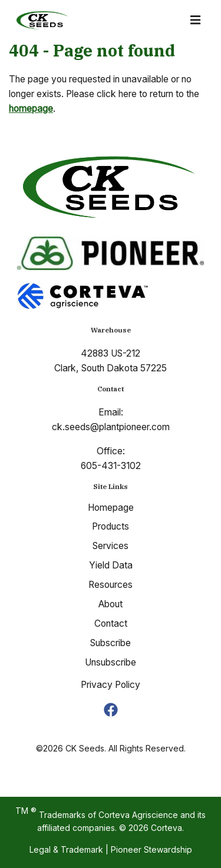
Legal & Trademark (66, 849)
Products (111, 526)
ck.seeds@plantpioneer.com (111, 427)
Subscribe (111, 643)
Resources (111, 585)
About (111, 604)
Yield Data (111, 565)
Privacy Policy (111, 685)
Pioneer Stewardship (151, 849)
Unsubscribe (111, 662)
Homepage (111, 508)
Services (111, 546)
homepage (31, 109)
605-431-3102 (111, 466)
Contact (111, 623)
